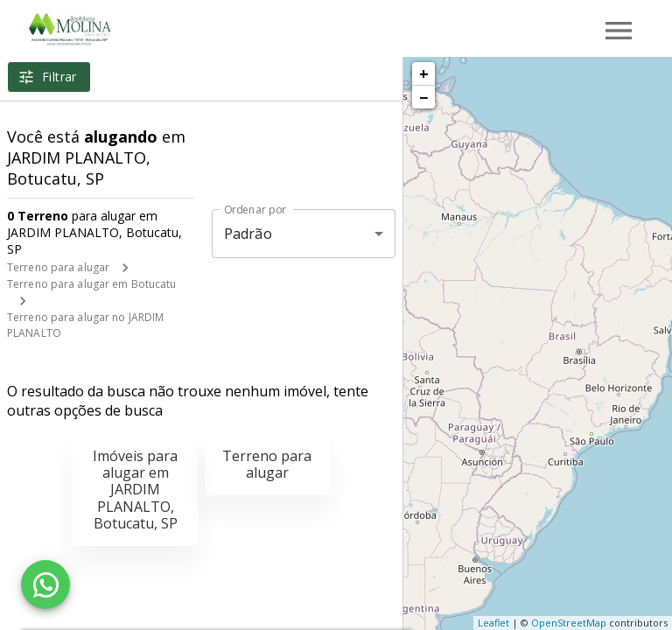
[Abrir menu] (619, 31)
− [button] (423, 97)
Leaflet (493, 623)
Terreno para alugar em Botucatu (92, 284)
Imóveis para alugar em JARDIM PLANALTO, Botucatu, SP (135, 490)
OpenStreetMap (569, 623)
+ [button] (424, 73)
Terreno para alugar (58, 267)
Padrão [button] (248, 234)
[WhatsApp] (45, 584)
